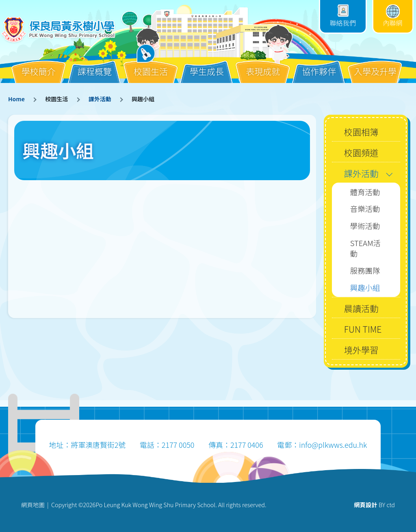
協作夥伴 (319, 65)
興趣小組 (365, 288)
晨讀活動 (361, 308)
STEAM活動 (365, 248)
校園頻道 (361, 152)
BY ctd (374, 505)
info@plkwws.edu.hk (333, 445)
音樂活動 (365, 209)
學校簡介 (39, 65)
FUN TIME (363, 329)
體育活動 (365, 192)
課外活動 (100, 99)
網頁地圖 (33, 505)
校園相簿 (361, 132)
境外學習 (361, 350)
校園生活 (151, 65)
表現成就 (263, 65)
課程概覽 (95, 65)
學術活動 (365, 226)
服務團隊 (365, 270)
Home (16, 99)
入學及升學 (375, 65)
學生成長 (207, 65)
